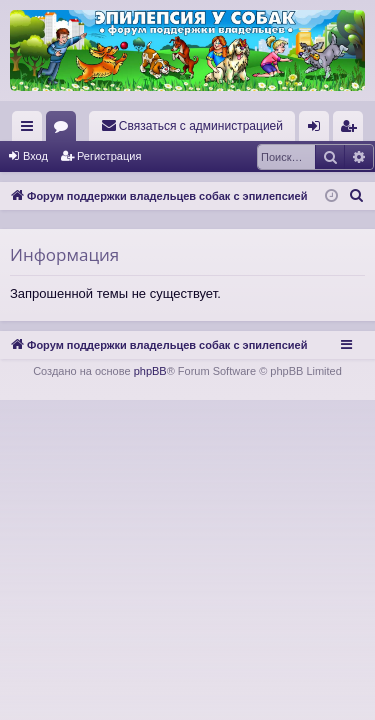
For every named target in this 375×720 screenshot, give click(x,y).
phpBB (150, 371)
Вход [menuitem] (318, 130)
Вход (35, 156)
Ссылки (31, 130)
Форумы (65, 130)
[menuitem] (192, 126)
